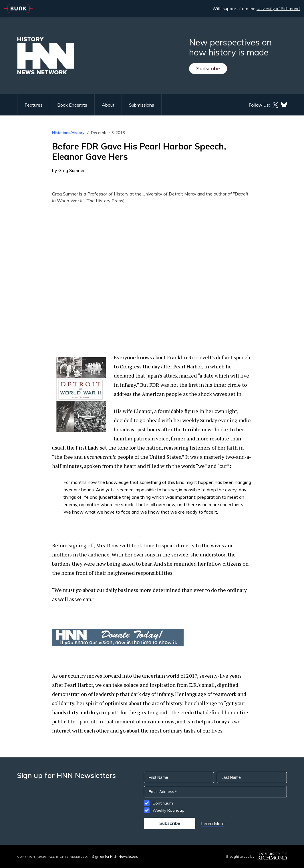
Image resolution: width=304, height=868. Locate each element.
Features (34, 105)
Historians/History (68, 133)
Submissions (142, 105)
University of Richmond (278, 9)
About (108, 105)
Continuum (163, 803)
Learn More (213, 823)
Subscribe (208, 68)
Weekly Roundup (168, 810)
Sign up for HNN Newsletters (115, 856)
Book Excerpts (72, 105)
